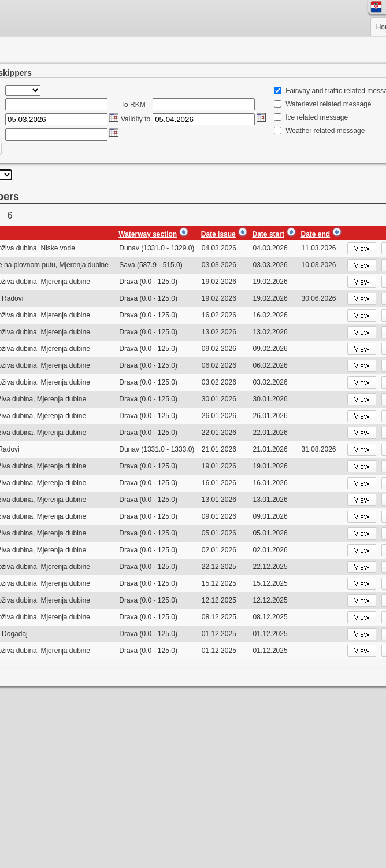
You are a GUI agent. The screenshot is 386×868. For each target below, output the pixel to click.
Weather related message (325, 131)
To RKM (133, 105)
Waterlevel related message (328, 104)
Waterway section (148, 234)
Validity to (136, 119)
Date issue (218, 234)
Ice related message (317, 117)
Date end (315, 234)
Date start (268, 234)
